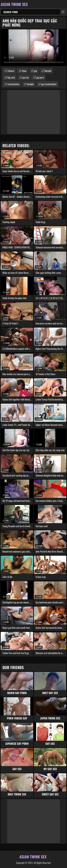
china (24, 71)
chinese (11, 71)
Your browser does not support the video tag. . (33, 48)
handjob (30, 84)
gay (36, 71)
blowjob (48, 71)
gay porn (40, 77)
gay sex (26, 77)
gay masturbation (49, 84)
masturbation (13, 84)
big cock (11, 77)
